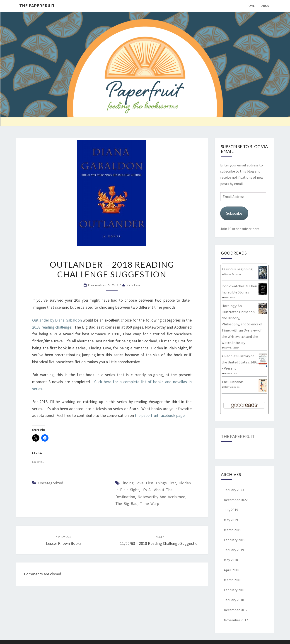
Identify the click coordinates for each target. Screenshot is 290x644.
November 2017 (236, 620)
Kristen (133, 285)
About (266, 6)
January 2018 (234, 600)
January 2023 (234, 490)
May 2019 (231, 520)
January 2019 (234, 550)
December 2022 (236, 500)
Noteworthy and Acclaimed (161, 497)
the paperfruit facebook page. (161, 415)
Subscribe (234, 213)
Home (251, 6)
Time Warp (150, 503)
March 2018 (233, 580)
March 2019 (233, 530)
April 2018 (232, 570)
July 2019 (231, 510)
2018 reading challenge (52, 327)
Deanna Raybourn (233, 274)
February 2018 (235, 590)
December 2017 (236, 610)
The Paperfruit (37, 6)
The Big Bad (126, 503)
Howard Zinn (231, 374)
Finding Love (132, 483)
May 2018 (231, 560)
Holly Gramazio (232, 387)
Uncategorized (51, 483)
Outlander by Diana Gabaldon (57, 320)
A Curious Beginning (237, 269)
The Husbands (233, 382)
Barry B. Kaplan (232, 348)
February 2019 (235, 540)
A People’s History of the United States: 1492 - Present (240, 362)
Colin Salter (230, 297)
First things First (161, 483)
